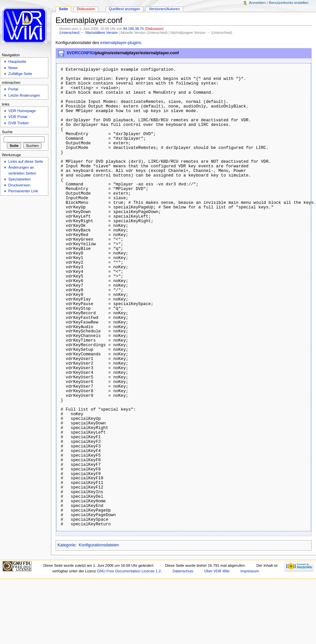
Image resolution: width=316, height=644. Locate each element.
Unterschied (70, 33)
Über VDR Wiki (217, 571)
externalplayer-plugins (121, 43)
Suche (7, 132)
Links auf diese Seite (26, 161)
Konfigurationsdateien (99, 545)
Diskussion (155, 29)
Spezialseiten (19, 179)
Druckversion (19, 185)
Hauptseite (17, 61)
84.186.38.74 (134, 29)
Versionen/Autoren (164, 9)
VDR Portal (18, 117)
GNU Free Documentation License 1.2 (129, 571)
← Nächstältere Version (99, 33)
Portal (13, 89)
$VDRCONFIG (80, 53)
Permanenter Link (23, 191)
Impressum (250, 571)
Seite (63, 9)
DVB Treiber (18, 123)
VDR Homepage (22, 111)
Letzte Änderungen (24, 95)
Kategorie (66, 545)
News (13, 68)
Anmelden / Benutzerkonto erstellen (279, 3)
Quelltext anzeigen (124, 9)
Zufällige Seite (20, 74)
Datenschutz (183, 571)
